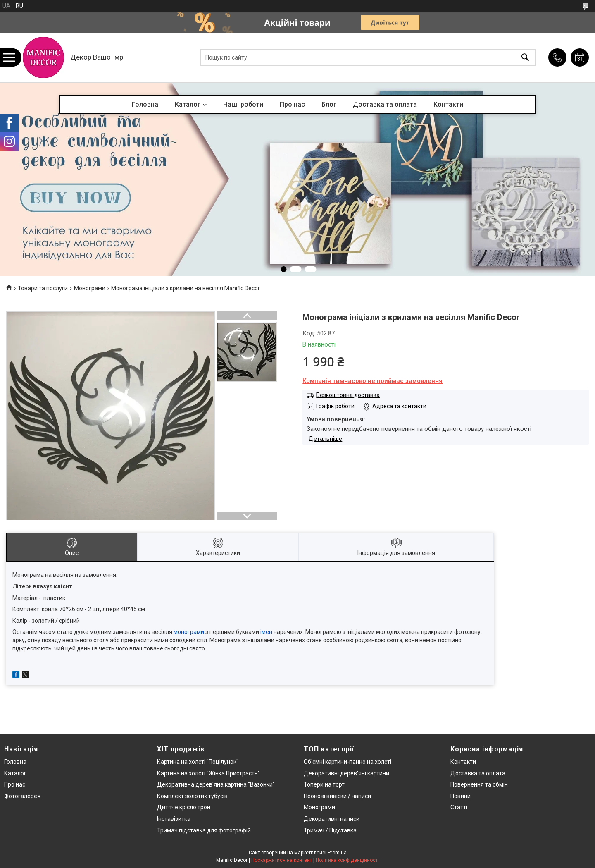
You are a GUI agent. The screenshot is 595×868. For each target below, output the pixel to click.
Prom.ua (337, 853)
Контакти (448, 104)
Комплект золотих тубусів (192, 796)
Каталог (188, 104)
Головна (145, 104)
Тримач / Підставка (330, 830)
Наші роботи (243, 104)
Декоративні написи (332, 819)
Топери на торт (324, 784)
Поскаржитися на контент (282, 860)
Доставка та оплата (385, 104)
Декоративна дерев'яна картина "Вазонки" (216, 784)
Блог (329, 104)
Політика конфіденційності (347, 860)
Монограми (90, 288)
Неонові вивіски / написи (337, 796)
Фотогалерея (22, 796)
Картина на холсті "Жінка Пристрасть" (208, 773)
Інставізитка (174, 819)
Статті (459, 807)
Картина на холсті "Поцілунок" (198, 762)
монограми (189, 632)
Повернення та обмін (479, 784)
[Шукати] (525, 58)
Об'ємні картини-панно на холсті (347, 762)
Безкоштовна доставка (348, 395)
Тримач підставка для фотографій (204, 830)
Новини (461, 796)
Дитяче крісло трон (184, 807)
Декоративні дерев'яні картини (346, 773)
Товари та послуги (43, 288)
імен (266, 632)
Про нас (292, 104)
